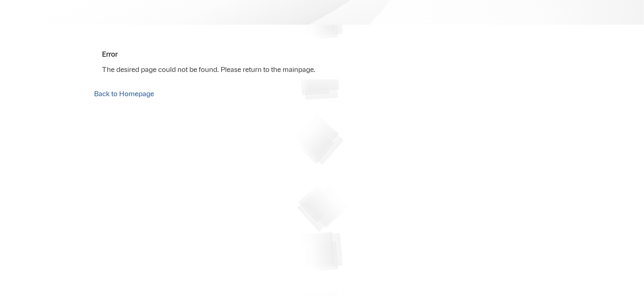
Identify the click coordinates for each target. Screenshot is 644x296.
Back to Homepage (124, 94)
